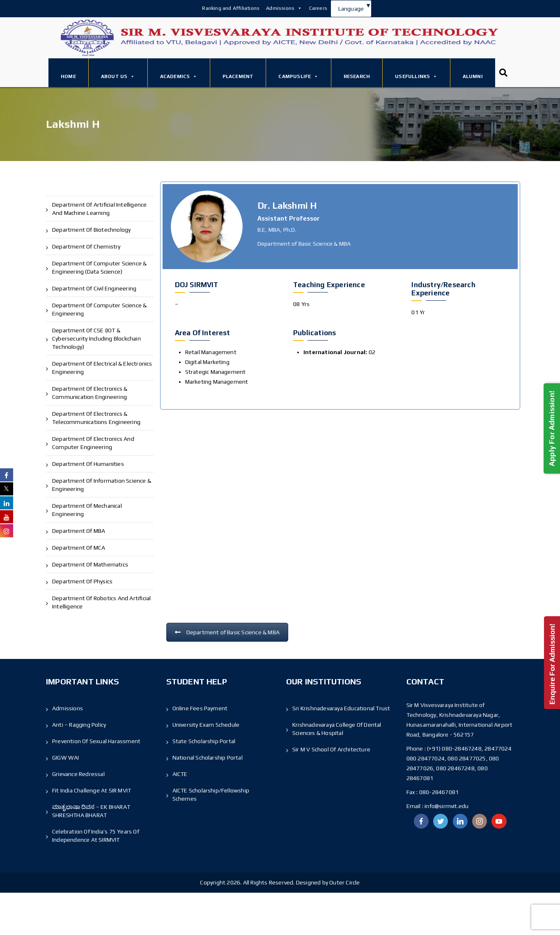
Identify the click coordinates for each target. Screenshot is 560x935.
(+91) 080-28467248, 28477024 (469, 748)
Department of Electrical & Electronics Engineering (102, 368)
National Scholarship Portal (208, 758)
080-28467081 (439, 792)
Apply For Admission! (552, 428)
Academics (179, 76)
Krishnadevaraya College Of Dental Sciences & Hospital (337, 729)
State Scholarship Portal (204, 741)
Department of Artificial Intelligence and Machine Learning (99, 209)
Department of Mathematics (90, 564)
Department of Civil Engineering (94, 288)
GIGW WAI (66, 758)
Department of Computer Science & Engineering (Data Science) (99, 267)
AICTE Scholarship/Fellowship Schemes (211, 795)
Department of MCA (79, 548)
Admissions (284, 8)
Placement (238, 76)
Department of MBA (79, 531)
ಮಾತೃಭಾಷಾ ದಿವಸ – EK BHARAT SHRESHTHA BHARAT (91, 811)
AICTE (180, 774)
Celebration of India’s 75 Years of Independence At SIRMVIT (96, 836)
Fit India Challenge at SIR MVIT (92, 790)
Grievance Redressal (78, 774)
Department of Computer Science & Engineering (99, 309)
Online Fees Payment (200, 708)
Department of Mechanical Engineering (87, 510)
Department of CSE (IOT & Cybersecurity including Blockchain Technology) (96, 339)
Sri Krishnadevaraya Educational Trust (341, 708)
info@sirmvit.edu (446, 806)
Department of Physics (82, 581)
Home (68, 76)
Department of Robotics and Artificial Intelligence (101, 602)
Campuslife (298, 76)
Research (357, 76)
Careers (318, 8)
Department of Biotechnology (91, 230)
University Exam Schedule (206, 725)
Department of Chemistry (86, 246)
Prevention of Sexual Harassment (96, 741)
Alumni (473, 76)
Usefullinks (416, 76)
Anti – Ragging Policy (79, 725)
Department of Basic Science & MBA (227, 632)
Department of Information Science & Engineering (102, 485)
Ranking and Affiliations (231, 8)
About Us (118, 76)
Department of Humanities (88, 464)
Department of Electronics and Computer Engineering (93, 443)
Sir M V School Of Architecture (331, 749)
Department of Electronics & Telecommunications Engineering (96, 418)
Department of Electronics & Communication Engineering (90, 393)
